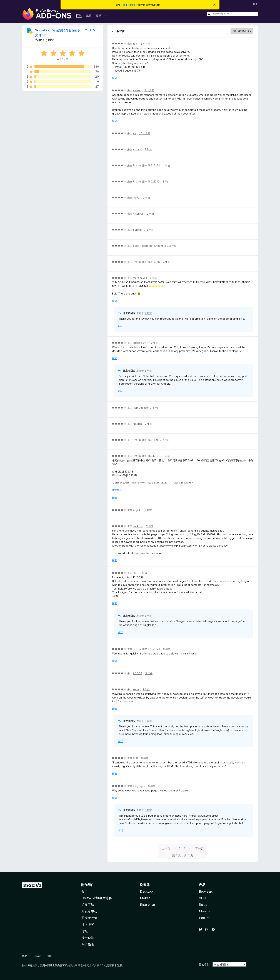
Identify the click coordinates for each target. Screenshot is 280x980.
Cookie (37, 956)
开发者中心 (89, 911)
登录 (255, 4)
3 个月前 (146, 44)
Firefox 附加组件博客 (97, 898)
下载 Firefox (128, 5)
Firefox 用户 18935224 (146, 165)
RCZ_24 (138, 673)
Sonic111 (138, 230)
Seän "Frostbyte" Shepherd (150, 246)
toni (135, 44)
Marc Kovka (140, 278)
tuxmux (137, 149)
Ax (135, 133)
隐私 (25, 956)
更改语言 (204, 964)
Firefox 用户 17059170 (147, 649)
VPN (202, 898)
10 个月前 (145, 133)
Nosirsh (137, 424)
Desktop (146, 891)
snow (136, 689)
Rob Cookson (141, 408)
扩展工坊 (88, 905)
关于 (84, 891)
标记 (114, 78)
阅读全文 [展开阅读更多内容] (117, 490)
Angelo (137, 510)
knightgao (139, 786)
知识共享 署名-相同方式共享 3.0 (85, 965)
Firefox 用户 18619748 (146, 262)
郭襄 (136, 758)
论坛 (84, 931)
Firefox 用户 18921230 (146, 181)
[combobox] (232, 14)
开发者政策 (89, 918)
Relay (203, 905)
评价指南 (88, 944)
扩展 (79, 15)
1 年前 (148, 149)
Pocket (204, 918)
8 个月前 (149, 90)
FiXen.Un (138, 214)
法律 (49, 956)
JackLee (138, 526)
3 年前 (143, 573)
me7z (136, 198)
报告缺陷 (88, 938)
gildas (50, 40)
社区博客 (88, 924)
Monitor (205, 911)
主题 (89, 15)
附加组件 (88, 885)
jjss (135, 573)
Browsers (206, 891)
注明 (35, 965)
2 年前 (146, 198)
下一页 (199, 848)
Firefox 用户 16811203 (146, 440)
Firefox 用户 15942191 (146, 456)
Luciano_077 (140, 343)
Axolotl (137, 90)
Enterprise (147, 905)
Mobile (145, 898)
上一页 (166, 848)
